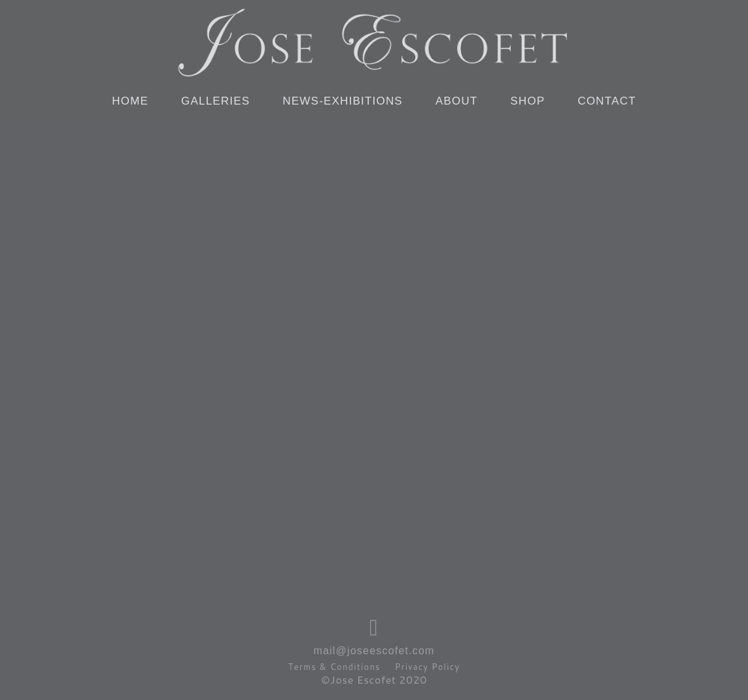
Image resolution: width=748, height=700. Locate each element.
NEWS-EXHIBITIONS (343, 101)
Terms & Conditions (334, 667)
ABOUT (457, 101)
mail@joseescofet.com (374, 651)
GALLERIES (215, 101)
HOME (130, 101)
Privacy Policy (428, 667)
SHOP (527, 101)
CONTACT (606, 101)
